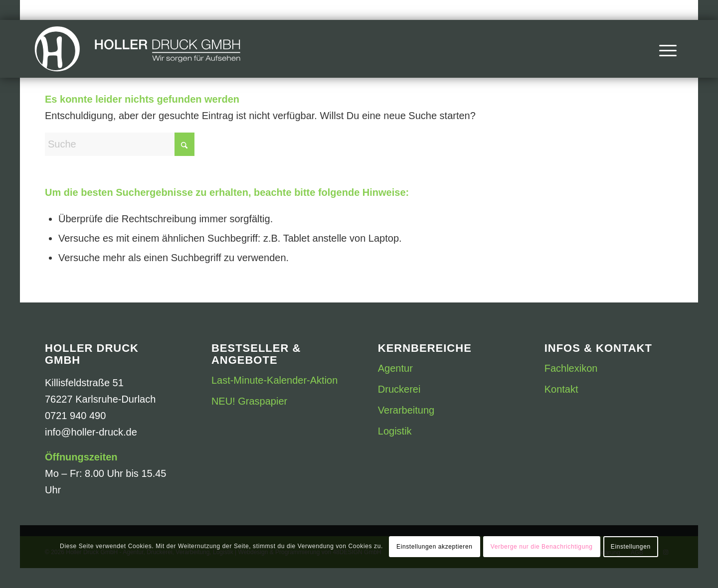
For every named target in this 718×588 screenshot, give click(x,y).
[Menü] (665, 49)
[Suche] (120, 144)
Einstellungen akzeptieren (434, 547)
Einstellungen (631, 547)
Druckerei (399, 389)
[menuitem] (665, 49)
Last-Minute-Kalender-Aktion (274, 380)
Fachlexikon (571, 368)
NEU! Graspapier (249, 401)
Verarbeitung (406, 410)
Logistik (395, 431)
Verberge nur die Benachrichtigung (542, 547)
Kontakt (561, 389)
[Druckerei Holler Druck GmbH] (138, 49)
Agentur (395, 368)
